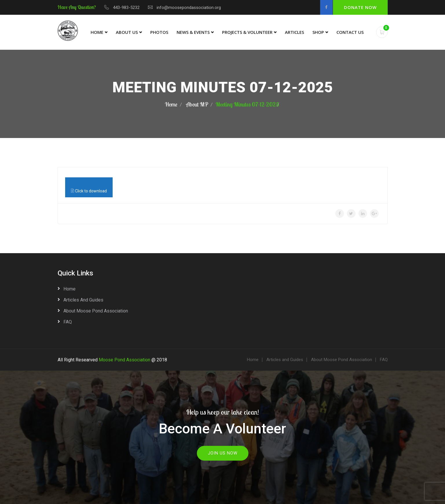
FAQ (68, 322)
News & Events (193, 32)
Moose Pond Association (124, 360)
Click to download (89, 191)
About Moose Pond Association (96, 311)
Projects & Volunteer (247, 32)
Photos (159, 32)
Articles (294, 32)
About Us (127, 32)
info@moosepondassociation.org (189, 8)
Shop (318, 32)
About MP (197, 104)
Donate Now (360, 7)
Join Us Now (223, 453)
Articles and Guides (83, 300)
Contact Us (350, 32)
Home (97, 32)
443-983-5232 (126, 8)
